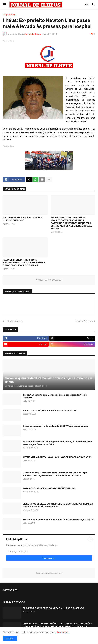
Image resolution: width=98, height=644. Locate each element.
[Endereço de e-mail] (49, 551)
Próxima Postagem (84, 321)
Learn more (63, 632)
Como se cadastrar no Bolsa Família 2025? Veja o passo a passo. (56, 426)
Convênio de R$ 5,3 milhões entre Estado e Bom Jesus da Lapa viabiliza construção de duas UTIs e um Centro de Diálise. (55, 474)
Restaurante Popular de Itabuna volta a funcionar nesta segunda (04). (58, 519)
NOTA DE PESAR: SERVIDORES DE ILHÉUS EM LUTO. (49, 488)
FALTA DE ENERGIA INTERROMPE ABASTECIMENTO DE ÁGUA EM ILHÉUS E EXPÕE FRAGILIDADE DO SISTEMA (24, 263)
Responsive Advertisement (49, 280)
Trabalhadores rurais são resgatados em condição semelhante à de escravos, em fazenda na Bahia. (57, 443)
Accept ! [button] (10, 638)
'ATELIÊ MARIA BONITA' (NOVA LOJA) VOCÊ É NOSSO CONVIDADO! (57, 457)
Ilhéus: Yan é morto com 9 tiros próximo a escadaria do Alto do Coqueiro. (55, 396)
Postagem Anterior (14, 321)
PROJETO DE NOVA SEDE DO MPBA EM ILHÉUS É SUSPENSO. (23, 219)
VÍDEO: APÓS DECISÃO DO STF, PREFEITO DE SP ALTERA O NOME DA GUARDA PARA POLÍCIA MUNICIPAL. (58, 505)
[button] (4, 5)
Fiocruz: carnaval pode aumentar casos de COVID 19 (50, 410)
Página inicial (9, 15)
